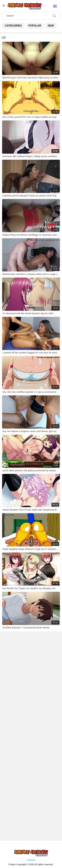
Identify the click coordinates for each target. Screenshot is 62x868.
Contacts (31, 860)
